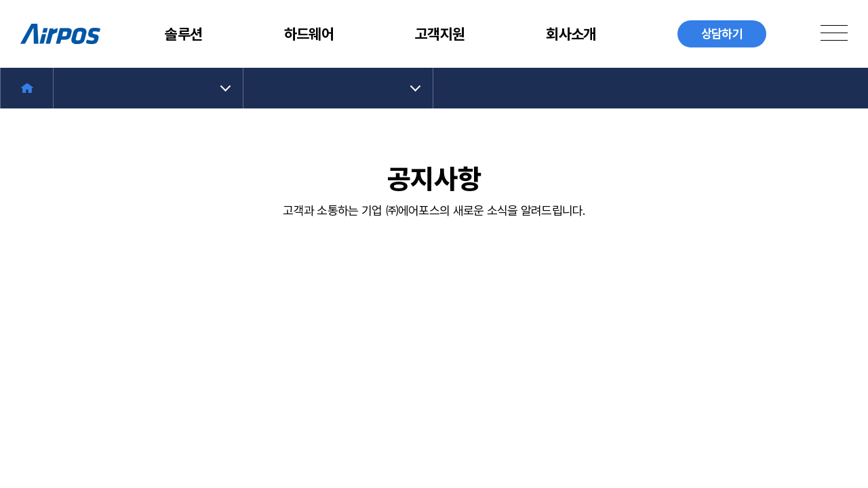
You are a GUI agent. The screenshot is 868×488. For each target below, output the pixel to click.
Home (27, 88)
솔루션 (183, 34)
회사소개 (571, 34)
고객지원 (440, 34)
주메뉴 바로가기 (0, 0)
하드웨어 (309, 34)
